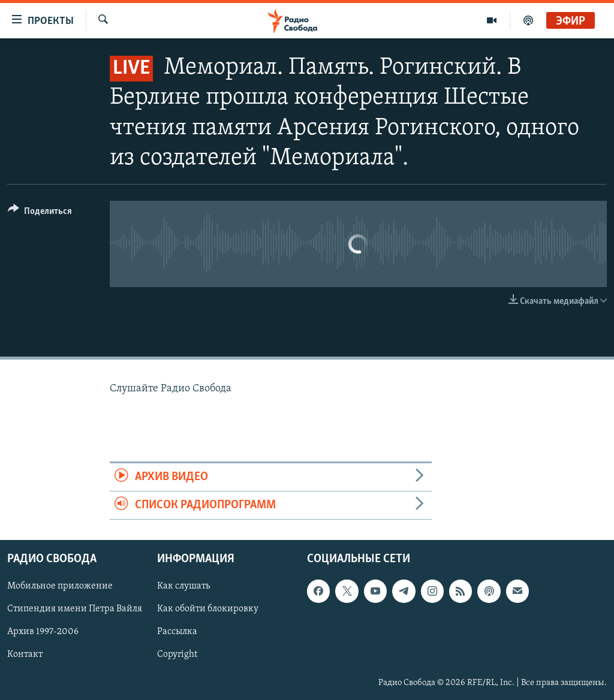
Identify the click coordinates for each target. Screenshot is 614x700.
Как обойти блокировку (208, 610)
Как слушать (183, 587)
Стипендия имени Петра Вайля (75, 610)
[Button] (40, 213)
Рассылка (177, 632)
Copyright (177, 655)
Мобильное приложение (60, 587)
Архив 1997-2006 (43, 632)
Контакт (25, 655)
